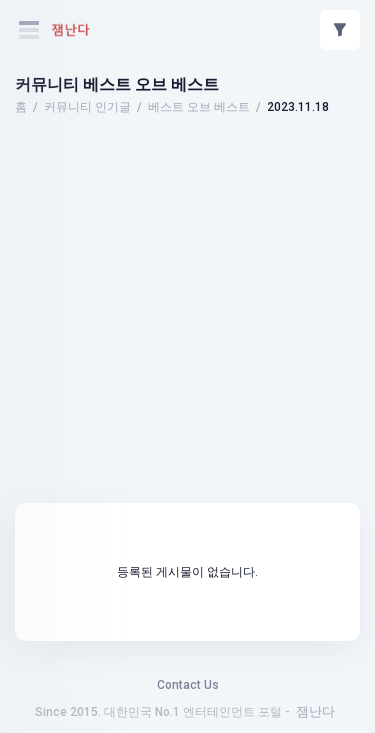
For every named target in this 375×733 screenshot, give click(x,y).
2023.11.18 (298, 107)
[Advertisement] (188, 175)
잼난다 (315, 711)
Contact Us (188, 685)
